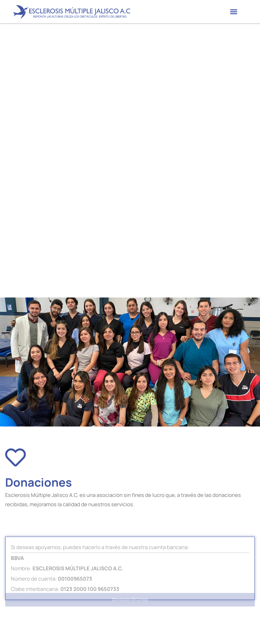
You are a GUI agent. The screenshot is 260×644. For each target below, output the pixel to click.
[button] (234, 12)
